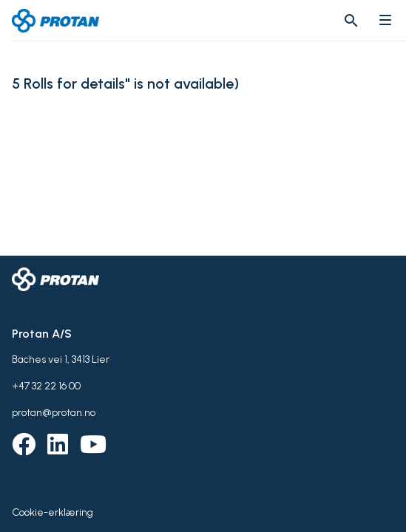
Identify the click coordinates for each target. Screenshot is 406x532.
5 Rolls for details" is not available (123, 84)
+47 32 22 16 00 (46, 386)
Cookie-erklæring (53, 512)
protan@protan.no (54, 413)
